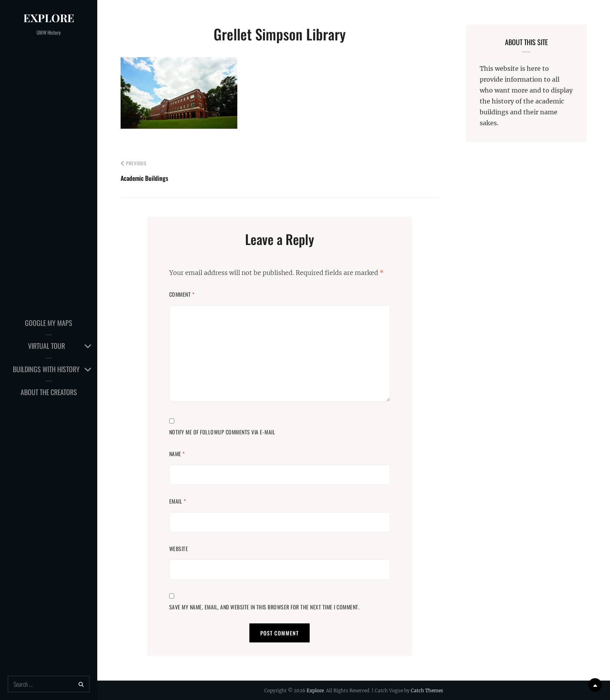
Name (177, 454)
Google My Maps (49, 323)
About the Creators (49, 392)
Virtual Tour (46, 346)
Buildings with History (46, 369)
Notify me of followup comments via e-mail (222, 432)
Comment (182, 294)
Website (179, 549)
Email (178, 501)
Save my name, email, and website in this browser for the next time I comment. (265, 607)
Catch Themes (427, 690)
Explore (49, 18)
